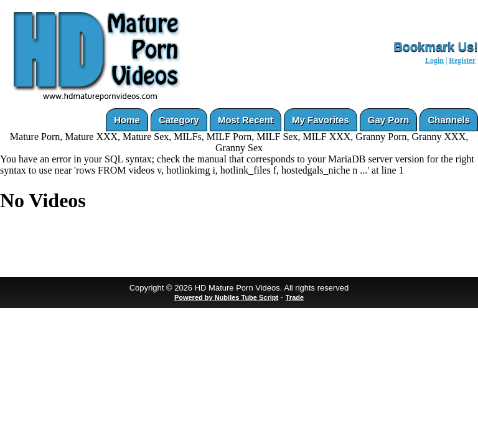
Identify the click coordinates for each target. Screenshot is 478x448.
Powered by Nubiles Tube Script (226, 297)
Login (434, 60)
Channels (449, 120)
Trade (295, 297)
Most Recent (246, 120)
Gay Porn (389, 120)
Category (179, 120)
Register (462, 60)
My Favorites (321, 120)
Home (127, 120)
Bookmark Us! (436, 47)
